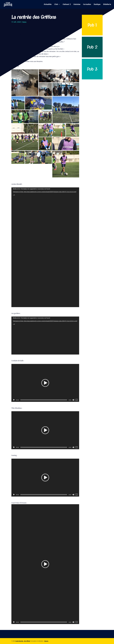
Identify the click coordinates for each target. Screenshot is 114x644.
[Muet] (73, 400)
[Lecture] (14, 400)
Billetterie (107, 5)
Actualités (48, 5)
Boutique (97, 5)
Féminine (77, 5)
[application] (45, 247)
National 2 (67, 5)
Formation (87, 5)
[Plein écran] (77, 400)
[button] (45, 383)
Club (56, 5)
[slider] (44, 400)
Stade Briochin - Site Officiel (23, 641)
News (24, 22)
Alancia (46, 641)
